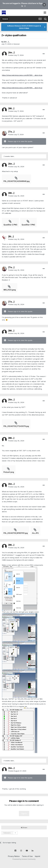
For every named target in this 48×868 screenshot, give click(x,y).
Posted (16, 55)
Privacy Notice (14, 856)
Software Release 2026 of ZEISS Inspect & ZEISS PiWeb (24, 27)
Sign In (24, 813)
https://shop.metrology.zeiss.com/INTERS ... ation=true (22, 75)
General (16, 44)
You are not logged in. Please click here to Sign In (23, 5)
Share (24, 828)
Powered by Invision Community (24, 859)
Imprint (38, 856)
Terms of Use (27, 856)
